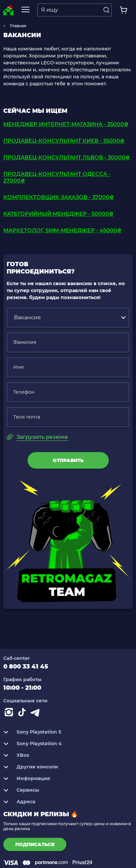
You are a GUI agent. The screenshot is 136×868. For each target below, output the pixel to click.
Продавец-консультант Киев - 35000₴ (64, 141)
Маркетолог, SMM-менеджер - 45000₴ (62, 231)
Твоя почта (27, 417)
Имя (19, 367)
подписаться (35, 844)
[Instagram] (10, 714)
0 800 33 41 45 (26, 667)
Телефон (24, 392)
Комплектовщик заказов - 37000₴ (59, 197)
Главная (18, 26)
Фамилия (25, 342)
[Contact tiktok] (23, 714)
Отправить (68, 460)
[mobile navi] (26, 10)
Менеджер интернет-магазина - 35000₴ (66, 124)
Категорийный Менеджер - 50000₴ (58, 214)
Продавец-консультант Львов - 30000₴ (67, 158)
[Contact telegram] (36, 714)
